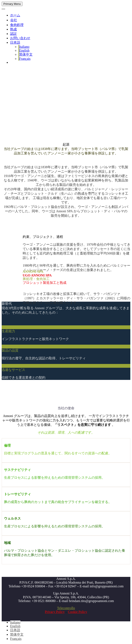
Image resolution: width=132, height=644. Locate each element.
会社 (14, 20)
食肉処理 (17, 25)
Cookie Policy (77, 612)
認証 (13, 34)
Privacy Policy (55, 612)
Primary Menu (12, 4)
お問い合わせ (20, 38)
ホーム (15, 15)
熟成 (13, 29)
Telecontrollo (66, 608)
